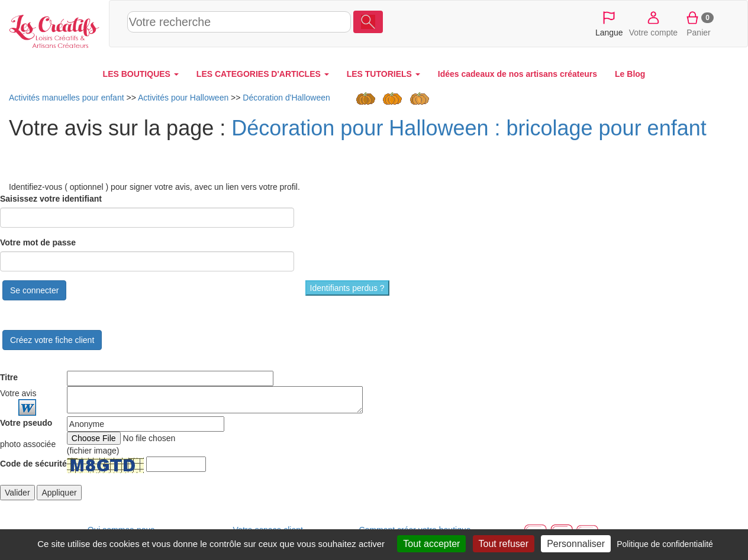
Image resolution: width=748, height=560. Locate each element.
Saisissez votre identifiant (51, 199)
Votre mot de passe (38, 242)
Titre (9, 377)
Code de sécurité (33, 464)
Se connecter (35, 290)
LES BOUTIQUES (141, 74)
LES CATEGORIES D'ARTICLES (263, 74)
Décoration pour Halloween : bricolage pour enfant (469, 128)
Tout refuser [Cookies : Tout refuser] (504, 544)
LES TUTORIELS (383, 74)
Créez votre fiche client (52, 340)
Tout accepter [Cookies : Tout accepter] (431, 544)
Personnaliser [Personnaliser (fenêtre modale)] (576, 544)
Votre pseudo (26, 423)
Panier (699, 23)
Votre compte (654, 23)
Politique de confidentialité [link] (665, 544)
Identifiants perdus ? (347, 288)
